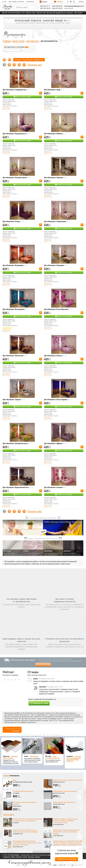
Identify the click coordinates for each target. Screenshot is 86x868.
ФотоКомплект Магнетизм (13, 356)
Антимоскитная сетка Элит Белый (64, 802)
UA (80, 2)
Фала (15, 780)
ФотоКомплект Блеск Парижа (56, 400)
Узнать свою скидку (23, 97)
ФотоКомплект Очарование (55, 221)
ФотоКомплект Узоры (11, 221)
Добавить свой (39, 703)
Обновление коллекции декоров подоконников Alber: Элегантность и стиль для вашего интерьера (27, 843)
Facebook (7, 857)
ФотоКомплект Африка (53, 443)
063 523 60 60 (45, 8)
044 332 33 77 (45, 6)
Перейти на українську (67, 859)
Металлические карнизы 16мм (22, 782)
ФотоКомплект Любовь (53, 134)
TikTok (25, 857)
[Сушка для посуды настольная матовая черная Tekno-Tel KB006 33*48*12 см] (75, 746)
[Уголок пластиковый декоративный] (54, 746)
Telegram (31, 857)
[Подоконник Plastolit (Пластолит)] (11, 746)
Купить (6, 109)
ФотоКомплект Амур (52, 90)
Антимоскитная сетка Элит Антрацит (65, 791)
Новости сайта (9, 814)
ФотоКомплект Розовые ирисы (15, 177)
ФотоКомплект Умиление (54, 265)
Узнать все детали (43, 665)
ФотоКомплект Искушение (13, 265)
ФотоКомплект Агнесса (53, 356)
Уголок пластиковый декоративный (53, 757)
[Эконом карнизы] (32, 746)
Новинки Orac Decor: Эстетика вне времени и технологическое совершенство (27, 820)
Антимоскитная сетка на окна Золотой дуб (67, 780)
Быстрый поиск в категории (16, 47)
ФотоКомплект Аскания (53, 487)
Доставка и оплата (16, 2)
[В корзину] (41, 93)
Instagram (19, 857)
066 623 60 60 (57, 8)
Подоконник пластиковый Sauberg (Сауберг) (24, 803)
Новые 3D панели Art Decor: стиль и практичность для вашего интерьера (25, 831)
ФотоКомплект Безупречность (15, 134)
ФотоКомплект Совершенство (14, 90)
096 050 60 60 (57, 6)
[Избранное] (68, 2)
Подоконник (17, 806)
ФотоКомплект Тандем (12, 400)
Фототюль (16, 731)
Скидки (58, 2)
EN (81, 2)
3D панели (16, 793)
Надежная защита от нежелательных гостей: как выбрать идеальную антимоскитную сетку (66, 821)
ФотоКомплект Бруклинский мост (16, 487)
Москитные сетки (59, 782)
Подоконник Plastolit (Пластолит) (10, 757)
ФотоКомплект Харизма (54, 177)
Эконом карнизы (34, 756)
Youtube (37, 857)
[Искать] (36, 7)
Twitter (13, 857)
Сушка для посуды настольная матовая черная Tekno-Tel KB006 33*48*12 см (74, 759)
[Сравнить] (71, 2)
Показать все (35, 65)
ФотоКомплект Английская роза (15, 443)
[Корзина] (74, 2)
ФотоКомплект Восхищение (14, 309)
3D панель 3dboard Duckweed (23, 791)
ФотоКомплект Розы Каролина (56, 309)
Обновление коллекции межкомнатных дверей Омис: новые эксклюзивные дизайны (66, 832)
